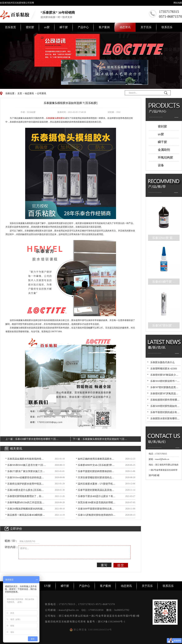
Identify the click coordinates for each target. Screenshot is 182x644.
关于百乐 (146, 27)
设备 (161, 165)
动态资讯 (125, 27)
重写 (104, 565)
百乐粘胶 (88, 328)
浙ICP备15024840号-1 (112, 622)
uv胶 (47, 27)
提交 (121, 565)
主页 (20, 93)
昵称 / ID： (11, 541)
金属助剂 (164, 150)
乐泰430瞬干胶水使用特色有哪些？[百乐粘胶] (37, 440)
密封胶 (30, 27)
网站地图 (178, 3)
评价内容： (12, 547)
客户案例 (104, 27)
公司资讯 (42, 93)
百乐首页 (10, 27)
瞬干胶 (64, 27)
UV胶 (47, 586)
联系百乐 (167, 27)
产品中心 (83, 27)
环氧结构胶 (165, 157)
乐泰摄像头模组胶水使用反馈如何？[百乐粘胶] (105, 440)
